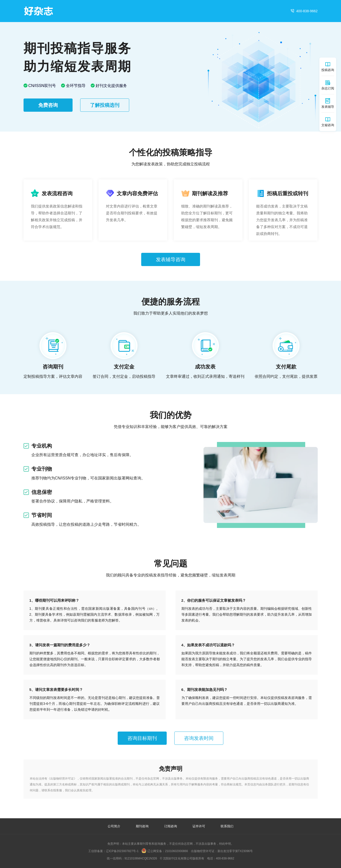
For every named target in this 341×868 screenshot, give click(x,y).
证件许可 (199, 826)
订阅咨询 (171, 826)
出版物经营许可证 (62, 779)
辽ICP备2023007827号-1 (122, 851)
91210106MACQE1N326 (141, 858)
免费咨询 (48, 105)
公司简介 (114, 826)
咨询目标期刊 (142, 738)
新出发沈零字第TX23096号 (235, 851)
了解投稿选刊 (105, 105)
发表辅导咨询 (171, 259)
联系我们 (227, 826)
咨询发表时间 (199, 738)
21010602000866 (176, 851)
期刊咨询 (142, 826)
